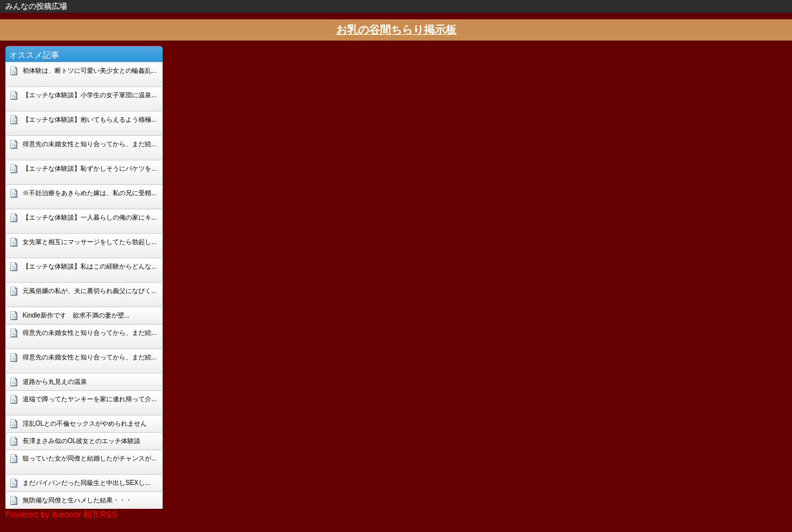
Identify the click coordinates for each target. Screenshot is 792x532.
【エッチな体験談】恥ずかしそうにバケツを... (90, 168)
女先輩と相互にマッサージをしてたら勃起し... (90, 242)
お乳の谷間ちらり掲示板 (396, 30)
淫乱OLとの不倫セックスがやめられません (85, 423)
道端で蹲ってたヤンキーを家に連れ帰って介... (90, 399)
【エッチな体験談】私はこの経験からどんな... (90, 266)
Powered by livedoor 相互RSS (61, 514)
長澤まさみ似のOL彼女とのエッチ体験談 (81, 441)
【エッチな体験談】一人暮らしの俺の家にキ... (90, 217)
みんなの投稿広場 (36, 6)
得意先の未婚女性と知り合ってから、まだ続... (90, 144)
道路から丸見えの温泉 (55, 382)
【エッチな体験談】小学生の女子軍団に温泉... (90, 95)
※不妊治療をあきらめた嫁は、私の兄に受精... (90, 193)
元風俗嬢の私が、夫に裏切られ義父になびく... (90, 291)
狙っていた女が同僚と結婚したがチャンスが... (90, 458)
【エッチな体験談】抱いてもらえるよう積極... (90, 119)
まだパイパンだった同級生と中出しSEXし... (86, 483)
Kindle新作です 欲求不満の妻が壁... (76, 315)
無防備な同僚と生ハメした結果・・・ (77, 500)
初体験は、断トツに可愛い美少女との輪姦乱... (90, 71)
